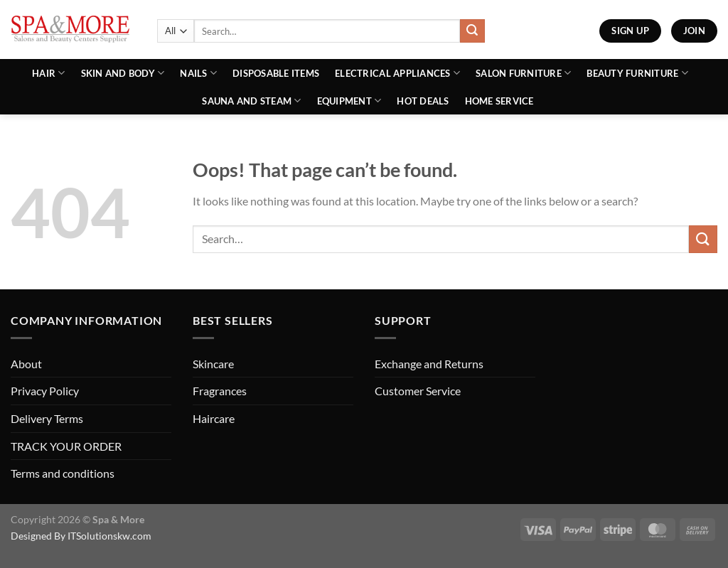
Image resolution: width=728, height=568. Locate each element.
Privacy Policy (45, 391)
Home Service (499, 101)
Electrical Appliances (397, 73)
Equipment (349, 101)
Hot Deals (423, 101)
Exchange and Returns (429, 364)
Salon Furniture (523, 73)
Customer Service (418, 391)
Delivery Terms (47, 418)
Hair (48, 73)
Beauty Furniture (637, 73)
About (26, 364)
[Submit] (472, 31)
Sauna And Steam (251, 101)
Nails (198, 73)
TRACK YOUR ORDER (66, 446)
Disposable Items (276, 73)
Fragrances (220, 391)
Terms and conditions (63, 473)
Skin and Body (123, 73)
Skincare (213, 364)
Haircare (214, 418)
